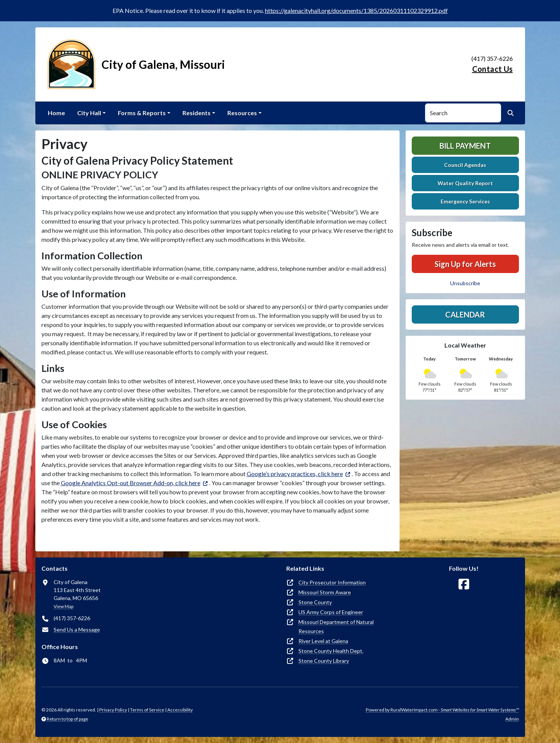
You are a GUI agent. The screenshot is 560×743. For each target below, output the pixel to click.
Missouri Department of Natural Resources (336, 626)
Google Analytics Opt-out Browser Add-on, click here (131, 483)
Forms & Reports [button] (142, 113)
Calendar (465, 314)
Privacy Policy (113, 710)
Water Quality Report (465, 183)
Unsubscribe (465, 283)
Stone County (315, 602)
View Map (63, 606)
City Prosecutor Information (332, 582)
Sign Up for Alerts (465, 264)
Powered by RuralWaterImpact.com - (442, 710)
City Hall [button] (89, 113)
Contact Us (493, 69)
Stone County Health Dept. (331, 651)
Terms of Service (147, 710)
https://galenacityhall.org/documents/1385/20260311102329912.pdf (356, 10)
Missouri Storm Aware (325, 592)
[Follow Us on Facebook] (464, 584)
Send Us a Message (77, 629)
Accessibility (180, 710)
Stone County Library (324, 661)
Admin (512, 719)
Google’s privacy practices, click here (295, 474)
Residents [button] (197, 113)
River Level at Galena (323, 641)
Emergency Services (465, 201)
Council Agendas (465, 165)
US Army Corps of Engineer (331, 612)
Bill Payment (465, 146)
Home (56, 113)
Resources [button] (242, 113)
